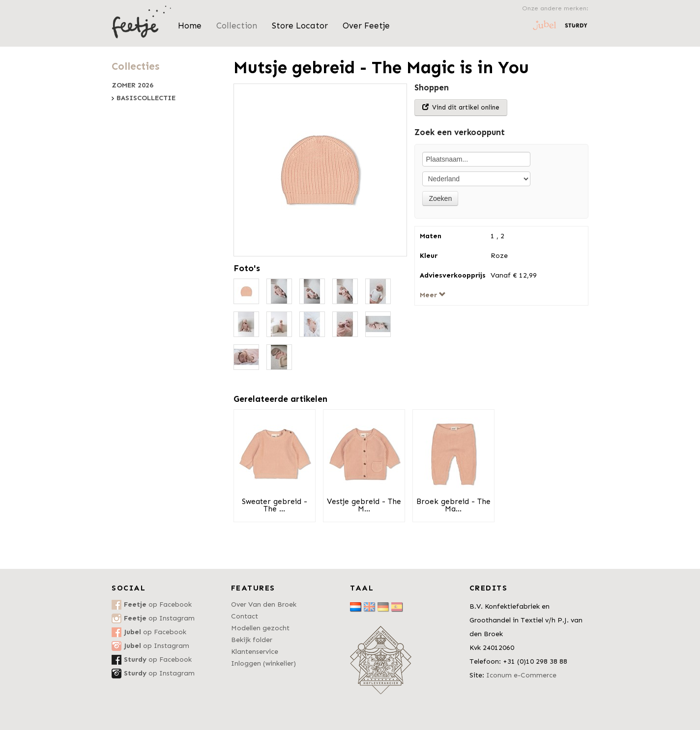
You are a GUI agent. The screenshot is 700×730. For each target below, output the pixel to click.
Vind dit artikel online (461, 107)
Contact (245, 616)
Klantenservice (255, 652)
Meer (433, 295)
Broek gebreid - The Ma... (453, 505)
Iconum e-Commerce (521, 675)
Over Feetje (366, 26)
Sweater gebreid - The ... (275, 505)
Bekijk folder (252, 640)
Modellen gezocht (260, 628)
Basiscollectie (146, 98)
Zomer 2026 (132, 85)
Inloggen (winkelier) (263, 663)
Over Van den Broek (264, 604)
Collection (237, 26)
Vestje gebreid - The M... (364, 505)
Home (190, 26)
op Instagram (159, 618)
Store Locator (300, 26)
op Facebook (158, 604)
